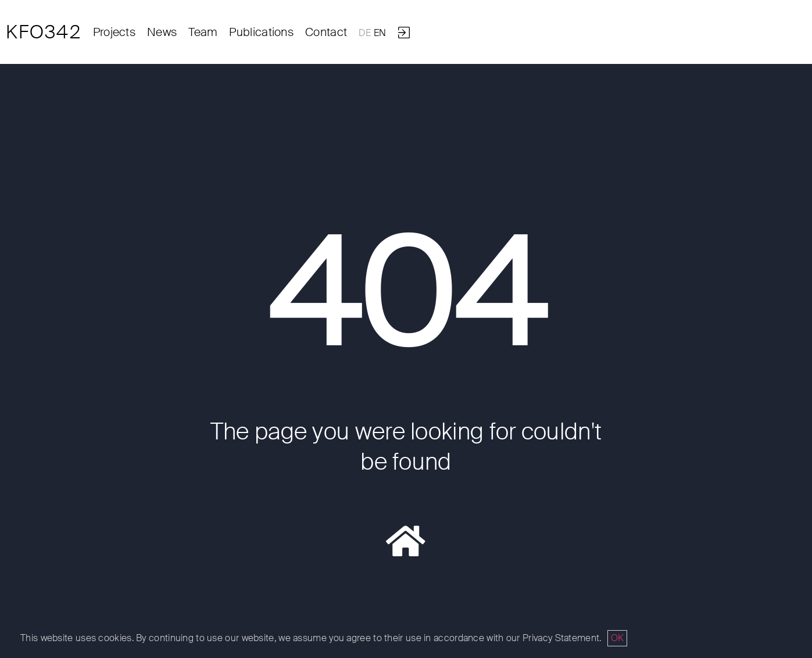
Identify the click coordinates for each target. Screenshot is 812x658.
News (162, 32)
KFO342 (44, 32)
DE (365, 33)
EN (380, 33)
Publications (261, 32)
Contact (326, 32)
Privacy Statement (561, 638)
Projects (114, 32)
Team (203, 32)
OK (617, 638)
